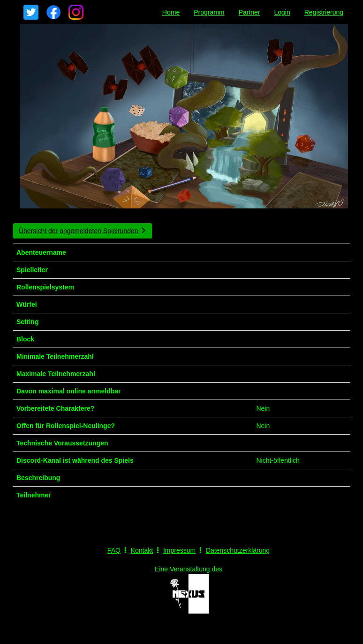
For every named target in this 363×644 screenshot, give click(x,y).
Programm (209, 12)
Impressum (179, 550)
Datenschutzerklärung (238, 550)
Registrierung (324, 12)
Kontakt (142, 550)
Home (171, 12)
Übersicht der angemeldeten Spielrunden (83, 231)
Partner (250, 12)
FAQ (114, 550)
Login (282, 12)
